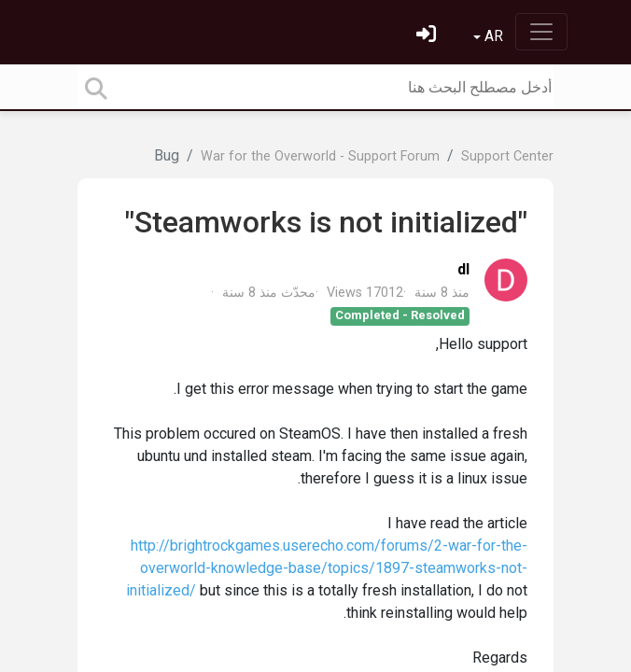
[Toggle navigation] (541, 32)
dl (463, 269)
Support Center (507, 156)
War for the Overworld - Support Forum (320, 156)
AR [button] (492, 36)
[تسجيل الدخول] (424, 36)
